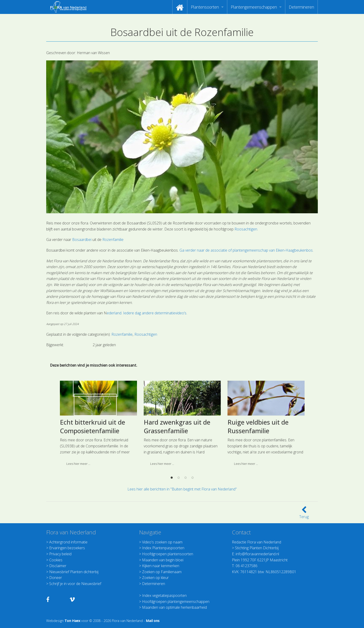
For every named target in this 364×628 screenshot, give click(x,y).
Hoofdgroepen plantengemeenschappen (176, 602)
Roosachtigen (246, 229)
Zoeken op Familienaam (162, 572)
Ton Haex (72, 621)
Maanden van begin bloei (163, 560)
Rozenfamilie (113, 240)
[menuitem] (180, 7)
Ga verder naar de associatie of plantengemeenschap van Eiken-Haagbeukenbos (246, 250)
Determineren (301, 7)
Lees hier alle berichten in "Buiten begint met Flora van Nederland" (182, 489)
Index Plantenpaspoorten (163, 548)
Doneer (56, 578)
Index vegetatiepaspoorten (164, 595)
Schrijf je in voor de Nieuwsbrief (75, 584)
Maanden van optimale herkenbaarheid (174, 607)
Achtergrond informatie (68, 542)
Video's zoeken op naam (162, 542)
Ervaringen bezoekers (67, 548)
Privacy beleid (60, 554)
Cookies (56, 560)
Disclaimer (58, 566)
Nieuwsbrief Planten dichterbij (74, 572)
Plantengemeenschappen (254, 7)
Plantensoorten (205, 7)
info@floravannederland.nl (257, 554)
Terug (304, 514)
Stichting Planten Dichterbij (257, 548)
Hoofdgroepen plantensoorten (168, 554)
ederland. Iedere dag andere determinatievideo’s (147, 313)
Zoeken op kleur (155, 578)
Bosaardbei (82, 240)
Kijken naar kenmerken (161, 566)
